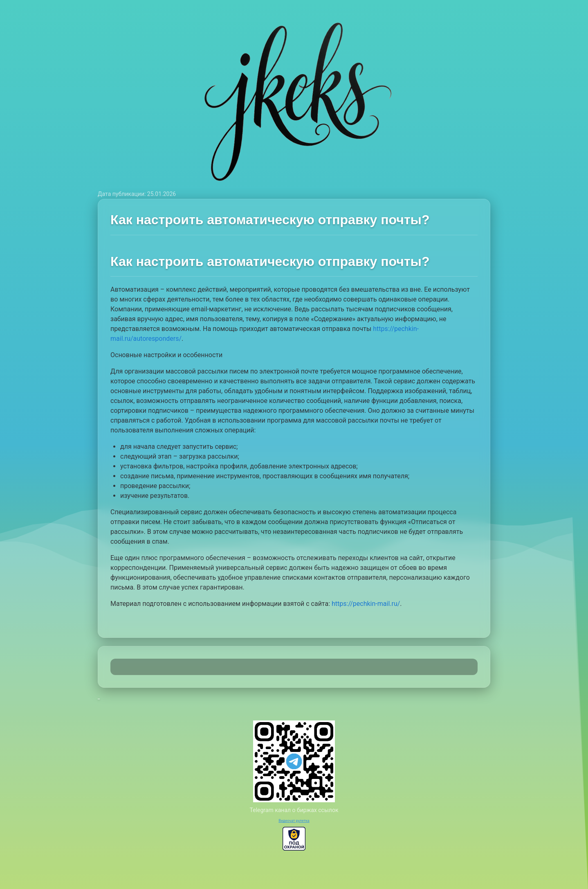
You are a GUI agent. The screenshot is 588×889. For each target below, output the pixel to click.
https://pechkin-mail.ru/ (366, 604)
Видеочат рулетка (294, 821)
